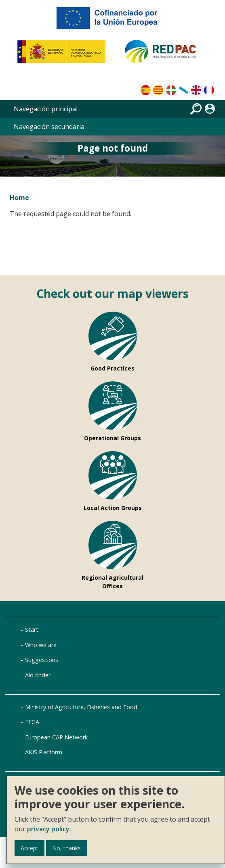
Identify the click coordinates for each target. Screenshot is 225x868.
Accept (29, 848)
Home (19, 198)
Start (32, 630)
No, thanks (66, 848)
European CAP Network (56, 737)
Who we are (41, 645)
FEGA (32, 722)
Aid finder (38, 675)
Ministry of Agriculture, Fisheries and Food (81, 707)
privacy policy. (49, 829)
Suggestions (42, 660)
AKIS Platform (44, 752)
